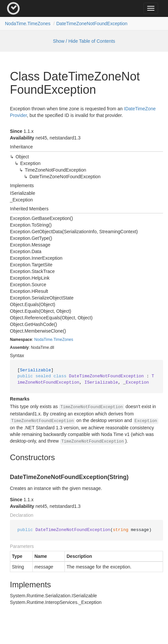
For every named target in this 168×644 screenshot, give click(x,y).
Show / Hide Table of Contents (84, 41)
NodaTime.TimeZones (28, 24)
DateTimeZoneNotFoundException (92, 24)
